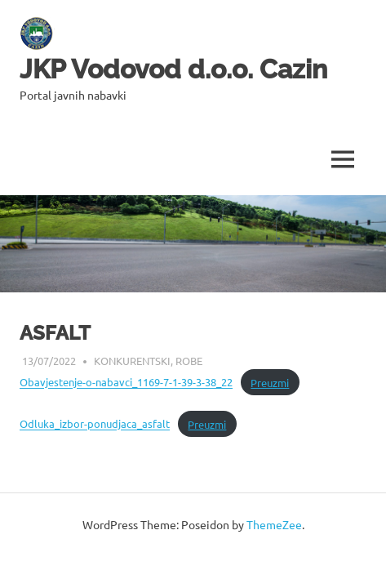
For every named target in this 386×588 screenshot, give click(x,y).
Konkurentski (132, 361)
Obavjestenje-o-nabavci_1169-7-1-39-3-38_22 (126, 383)
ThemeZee (274, 524)
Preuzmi (270, 383)
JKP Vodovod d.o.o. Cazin (173, 69)
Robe (189, 361)
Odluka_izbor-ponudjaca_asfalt (95, 424)
